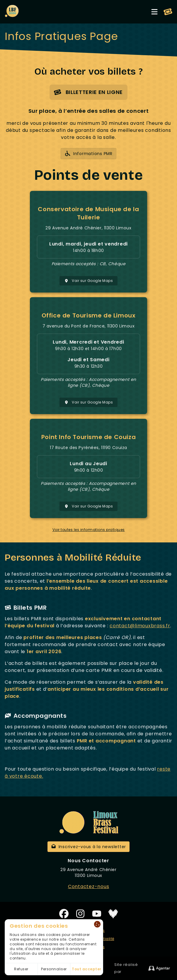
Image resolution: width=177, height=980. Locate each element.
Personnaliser (54, 969)
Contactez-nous (89, 886)
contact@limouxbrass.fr (140, 626)
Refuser (21, 969)
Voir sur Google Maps (89, 281)
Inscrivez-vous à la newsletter (88, 847)
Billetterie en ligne (88, 92)
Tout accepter (87, 969)
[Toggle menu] (154, 12)
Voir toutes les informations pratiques (89, 530)
